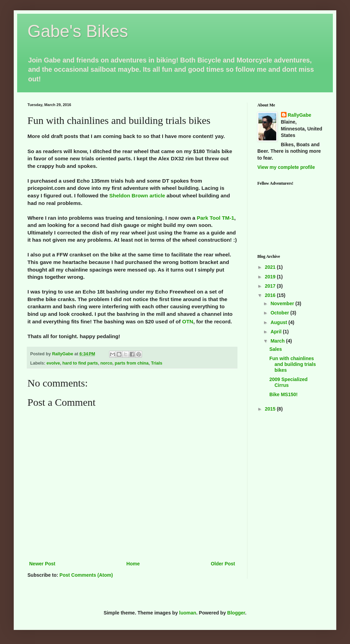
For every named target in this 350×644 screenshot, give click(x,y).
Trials (157, 363)
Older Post (223, 564)
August (279, 322)
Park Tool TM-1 (215, 218)
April (277, 332)
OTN (188, 321)
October (280, 313)
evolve (53, 363)
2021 (271, 267)
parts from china (132, 363)
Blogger (236, 613)
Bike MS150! (283, 394)
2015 (271, 409)
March (278, 341)
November (283, 303)
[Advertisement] (290, 449)
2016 (271, 295)
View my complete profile (286, 167)
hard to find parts (80, 363)
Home (133, 564)
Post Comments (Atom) (86, 575)
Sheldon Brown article (137, 195)
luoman (188, 613)
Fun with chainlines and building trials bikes (293, 364)
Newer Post (42, 564)
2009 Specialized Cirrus (288, 382)
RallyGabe (300, 115)
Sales (276, 349)
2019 (271, 277)
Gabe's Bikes (78, 31)
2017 (271, 286)
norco (106, 363)
